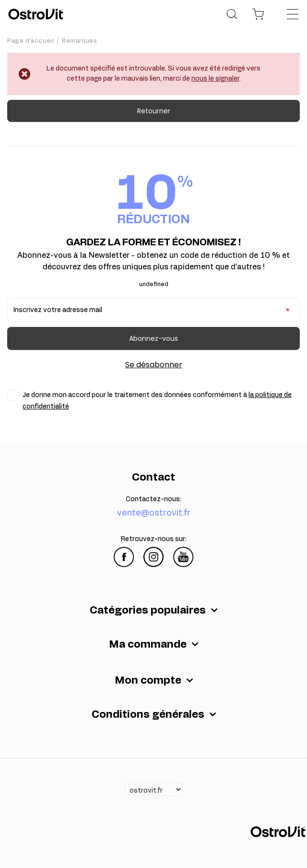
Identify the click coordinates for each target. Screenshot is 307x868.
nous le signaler (215, 79)
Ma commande (148, 644)
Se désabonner (154, 365)
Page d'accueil (30, 41)
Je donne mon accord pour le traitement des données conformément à (157, 401)
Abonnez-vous (153, 338)
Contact (153, 477)
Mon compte (148, 680)
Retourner (154, 111)
